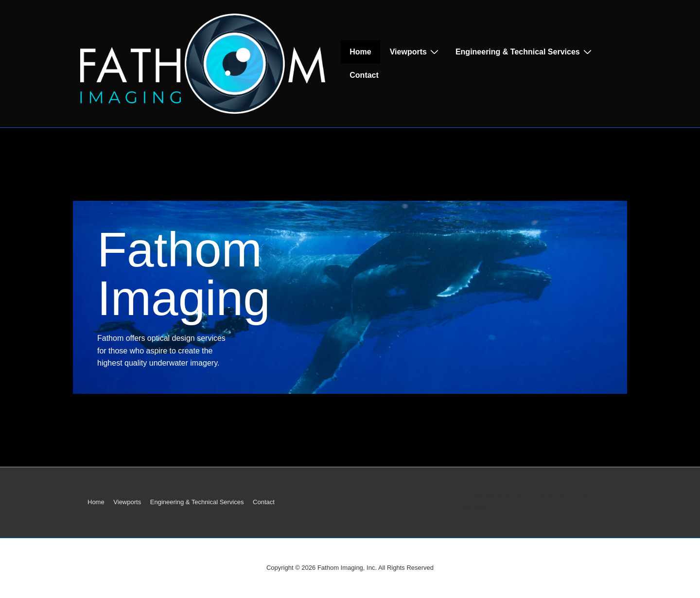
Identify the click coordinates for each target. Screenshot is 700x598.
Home (360, 52)
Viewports (415, 52)
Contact (364, 75)
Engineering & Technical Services (525, 52)
